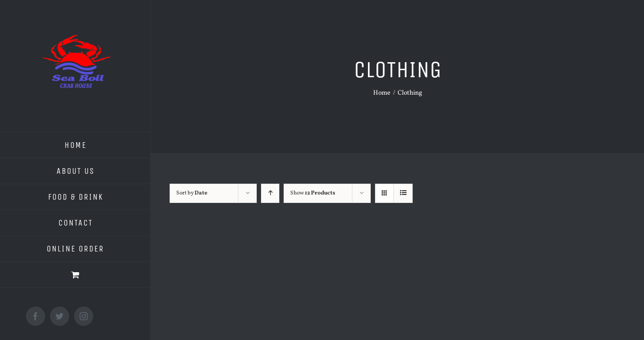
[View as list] (403, 193)
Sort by (192, 193)
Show (313, 193)
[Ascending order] (270, 193)
